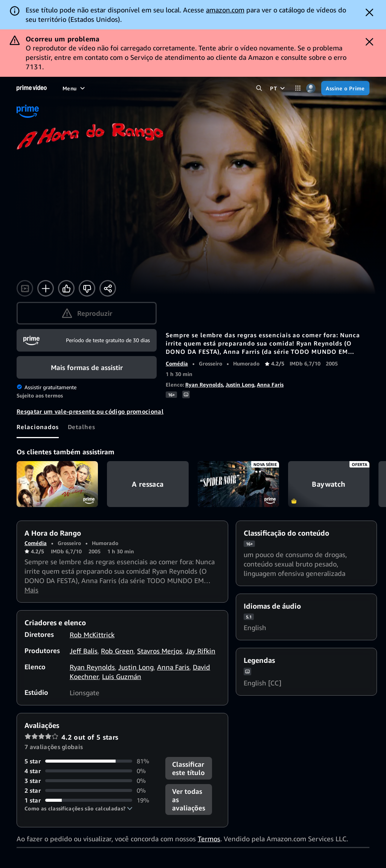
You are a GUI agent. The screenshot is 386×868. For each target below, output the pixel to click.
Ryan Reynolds (204, 385)
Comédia (177, 363)
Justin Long (240, 385)
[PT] (278, 88)
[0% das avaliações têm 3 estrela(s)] (90, 781)
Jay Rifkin (201, 651)
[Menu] (75, 88)
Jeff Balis (84, 651)
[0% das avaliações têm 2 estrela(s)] (90, 790)
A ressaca (148, 484)
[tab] (38, 427)
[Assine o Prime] (345, 88)
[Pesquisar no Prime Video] (259, 88)
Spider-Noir (238, 484)
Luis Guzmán (122, 676)
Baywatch (329, 484)
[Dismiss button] (369, 12)
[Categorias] (298, 88)
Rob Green (117, 651)
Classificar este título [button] (188, 768)
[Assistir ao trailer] (25, 288)
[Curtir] (66, 288)
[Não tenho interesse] (87, 288)
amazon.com (225, 10)
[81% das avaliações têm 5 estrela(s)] (90, 761)
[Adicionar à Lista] (46, 288)
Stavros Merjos (160, 651)
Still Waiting (57, 484)
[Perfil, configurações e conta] (311, 88)
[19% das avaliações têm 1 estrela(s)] (90, 800)
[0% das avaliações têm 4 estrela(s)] (90, 771)
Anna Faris (270, 385)
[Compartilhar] (108, 288)
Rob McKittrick (92, 635)
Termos (209, 839)
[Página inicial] (32, 88)
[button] (79, 809)
